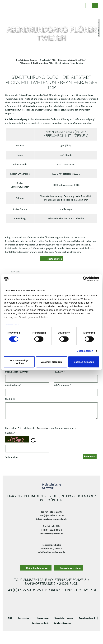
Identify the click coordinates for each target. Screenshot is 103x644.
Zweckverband (87, 618)
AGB (10, 618)
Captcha (10, 433)
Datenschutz (44, 428)
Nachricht (10, 399)
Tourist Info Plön (51, 526)
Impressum (43, 618)
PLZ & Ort (59, 372)
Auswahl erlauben (51, 362)
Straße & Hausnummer (17, 372)
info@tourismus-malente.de (51, 519)
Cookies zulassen (84, 362)
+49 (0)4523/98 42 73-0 (52, 515)
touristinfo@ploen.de (51, 534)
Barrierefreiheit (40, 623)
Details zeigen (85, 351)
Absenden (90, 456)
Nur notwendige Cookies (19, 362)
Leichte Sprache (63, 623)
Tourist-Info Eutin (52, 545)
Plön (54, 60)
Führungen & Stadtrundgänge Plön (37, 63)
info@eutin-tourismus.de (51, 552)
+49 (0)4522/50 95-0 (51, 530)
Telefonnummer (62, 385)
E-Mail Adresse (13, 385)
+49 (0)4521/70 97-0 (51, 548)
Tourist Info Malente (52, 512)
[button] (88, 6)
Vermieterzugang (64, 618)
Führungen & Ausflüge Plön (72, 60)
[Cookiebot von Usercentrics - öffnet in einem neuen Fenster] (85, 279)
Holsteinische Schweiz (27, 60)
